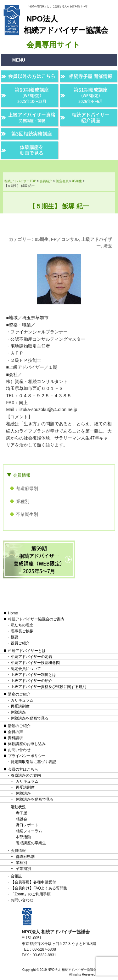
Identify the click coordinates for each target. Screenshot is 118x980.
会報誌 (16, 876)
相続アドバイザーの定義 (31, 657)
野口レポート (27, 825)
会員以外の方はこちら (32, 76)
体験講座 (18, 712)
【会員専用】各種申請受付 (33, 882)
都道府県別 (27, 488)
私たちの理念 (22, 625)
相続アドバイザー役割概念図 (35, 663)
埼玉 (108, 246)
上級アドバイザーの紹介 (31, 681)
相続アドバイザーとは (27, 651)
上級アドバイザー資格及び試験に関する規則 (48, 687)
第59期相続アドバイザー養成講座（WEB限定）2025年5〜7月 (39, 559)
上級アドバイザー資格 (32, 117)
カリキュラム (22, 700)
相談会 (21, 819)
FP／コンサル (65, 239)
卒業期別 (23, 869)
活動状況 (18, 807)
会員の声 (15, 732)
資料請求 (15, 738)
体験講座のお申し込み (27, 744)
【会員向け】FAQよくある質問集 (39, 888)
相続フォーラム (29, 831)
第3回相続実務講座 (32, 134)
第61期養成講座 (91, 95)
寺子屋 (21, 813)
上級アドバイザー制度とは (33, 675)
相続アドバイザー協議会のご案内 (36, 619)
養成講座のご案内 (26, 775)
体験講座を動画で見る (32, 150)
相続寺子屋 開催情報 (91, 76)
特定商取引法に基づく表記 (33, 762)
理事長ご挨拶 (22, 631)
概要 (14, 637)
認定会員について (26, 669)
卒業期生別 (27, 514)
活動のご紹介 (19, 726)
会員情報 (22, 475)
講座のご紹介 (19, 694)
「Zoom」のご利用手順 (31, 894)
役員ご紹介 (20, 643)
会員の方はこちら (23, 769)
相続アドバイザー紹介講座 (91, 117)
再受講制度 (20, 706)
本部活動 (23, 837)
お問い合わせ (19, 750)
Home (13, 613)
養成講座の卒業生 (31, 843)
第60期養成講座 (32, 95)
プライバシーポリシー (27, 756)
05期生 (42, 239)
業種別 (23, 501)
